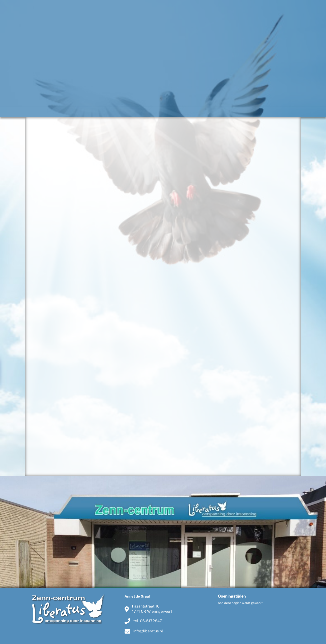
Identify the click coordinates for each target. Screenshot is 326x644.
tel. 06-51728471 (144, 621)
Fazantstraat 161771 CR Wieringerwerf (148, 609)
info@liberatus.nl (144, 631)
